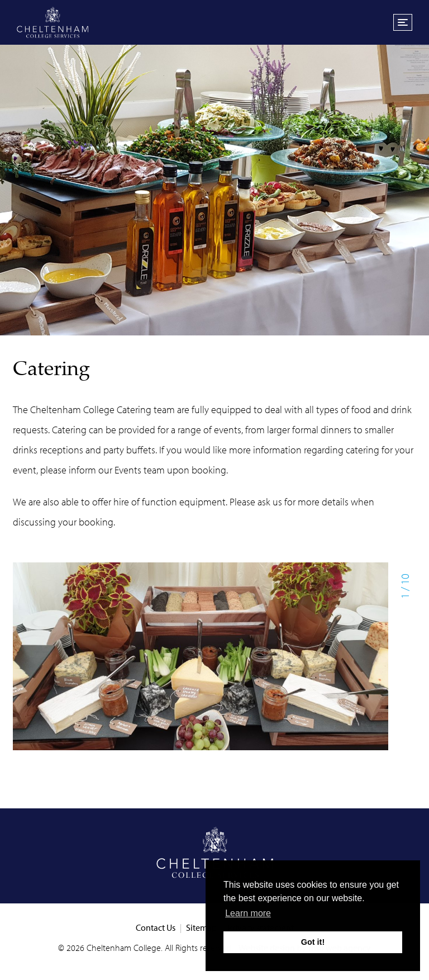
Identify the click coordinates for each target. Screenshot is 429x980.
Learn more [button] (248, 913)
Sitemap (201, 927)
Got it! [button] (313, 942)
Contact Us (156, 927)
